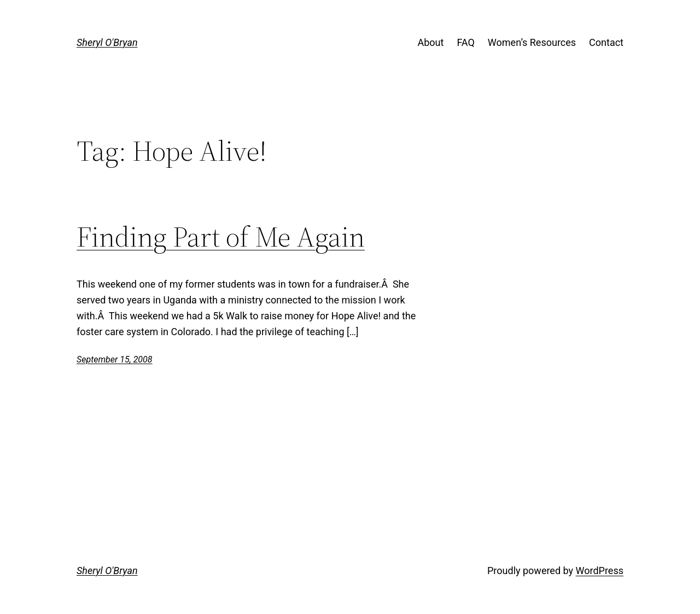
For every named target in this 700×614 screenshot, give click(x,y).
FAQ (465, 42)
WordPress (600, 571)
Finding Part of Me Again (221, 237)
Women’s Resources (532, 42)
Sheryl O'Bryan (107, 42)
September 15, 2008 (115, 359)
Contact (606, 42)
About (430, 42)
